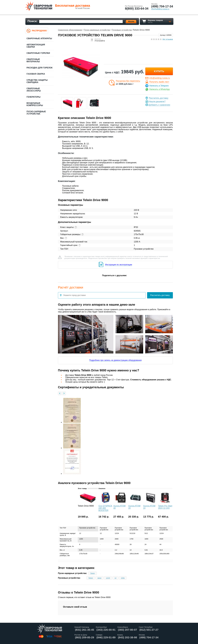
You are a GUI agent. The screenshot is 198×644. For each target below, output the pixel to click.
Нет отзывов (168, 39)
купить (159, 71)
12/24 (108, 578)
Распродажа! (39, 31)
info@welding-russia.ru (160, 78)
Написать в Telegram (159, 86)
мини (99, 578)
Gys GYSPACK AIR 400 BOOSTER (105, 508)
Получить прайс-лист (159, 82)
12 (115, 578)
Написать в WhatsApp (159, 89)
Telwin (92, 573)
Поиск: (33, 21)
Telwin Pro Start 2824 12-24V (165, 507)
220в (123, 578)
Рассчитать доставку (159, 98)
